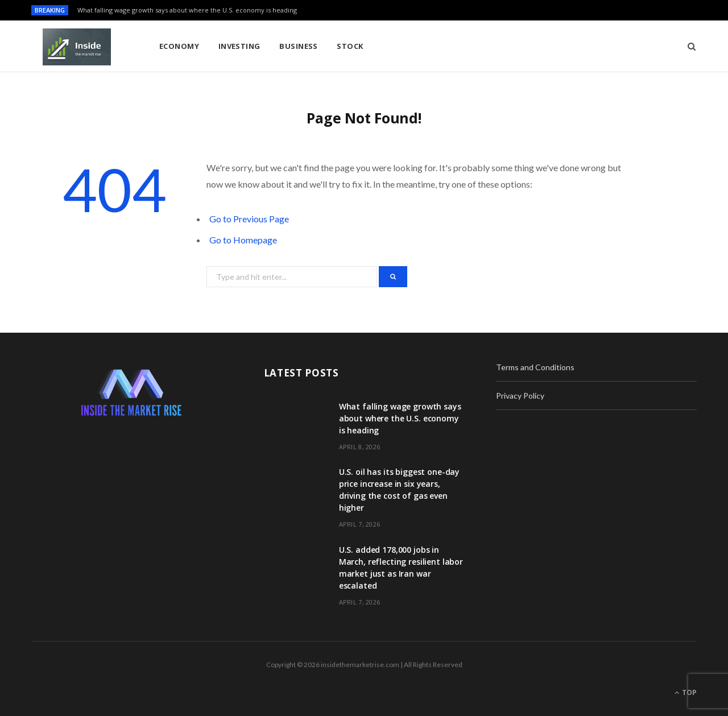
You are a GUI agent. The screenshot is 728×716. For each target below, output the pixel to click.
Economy (179, 46)
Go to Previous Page (249, 219)
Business (299, 46)
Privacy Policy (520, 396)
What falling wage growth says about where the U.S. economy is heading (187, 10)
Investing (239, 46)
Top (686, 692)
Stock (350, 46)
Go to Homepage (243, 240)
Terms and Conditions (535, 367)
